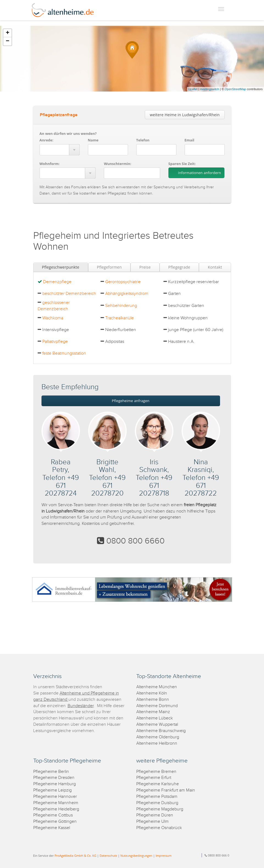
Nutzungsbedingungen (136, 856)
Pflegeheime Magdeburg (160, 809)
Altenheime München (157, 687)
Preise (145, 267)
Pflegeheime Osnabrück (159, 828)
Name (93, 140)
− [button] (8, 41)
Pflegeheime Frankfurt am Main (166, 790)
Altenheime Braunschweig (161, 731)
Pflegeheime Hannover (55, 797)
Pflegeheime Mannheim (56, 803)
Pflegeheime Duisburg (157, 803)
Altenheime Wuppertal (157, 725)
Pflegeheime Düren (155, 815)
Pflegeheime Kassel (52, 828)
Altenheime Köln (152, 693)
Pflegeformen (109, 267)
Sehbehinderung (121, 306)
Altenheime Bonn (153, 700)
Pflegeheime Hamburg (55, 784)
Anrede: (47, 140)
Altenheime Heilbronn (157, 743)
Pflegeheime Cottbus (53, 815)
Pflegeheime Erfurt (154, 778)
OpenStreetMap (235, 89)
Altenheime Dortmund (157, 706)
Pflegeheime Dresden (54, 778)
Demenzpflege (57, 282)
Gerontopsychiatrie (123, 282)
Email (190, 140)
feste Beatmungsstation (64, 353)
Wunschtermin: (118, 164)
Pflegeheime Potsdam (157, 797)
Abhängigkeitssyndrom (127, 294)
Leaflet (193, 89)
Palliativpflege (55, 342)
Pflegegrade (179, 267)
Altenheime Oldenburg (158, 737)
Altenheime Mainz (153, 712)
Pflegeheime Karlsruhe (158, 784)
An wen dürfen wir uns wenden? (68, 133)
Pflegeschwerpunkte (61, 267)
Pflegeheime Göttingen (55, 822)
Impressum (163, 856)
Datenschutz (108, 856)
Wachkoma (53, 318)
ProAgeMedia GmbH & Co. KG (76, 856)
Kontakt (215, 267)
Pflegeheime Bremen (156, 772)
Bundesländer (81, 706)
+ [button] (8, 33)
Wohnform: (50, 164)
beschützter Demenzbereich (69, 294)
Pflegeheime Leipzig (52, 790)
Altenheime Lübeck (155, 718)
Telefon (143, 140)
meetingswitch (210, 89)
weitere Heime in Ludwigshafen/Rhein (185, 115)
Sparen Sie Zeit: (182, 164)
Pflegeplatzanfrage (59, 115)
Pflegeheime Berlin (51, 772)
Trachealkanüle (120, 318)
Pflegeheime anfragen (131, 401)
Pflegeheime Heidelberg (56, 809)
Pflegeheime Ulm (152, 822)
